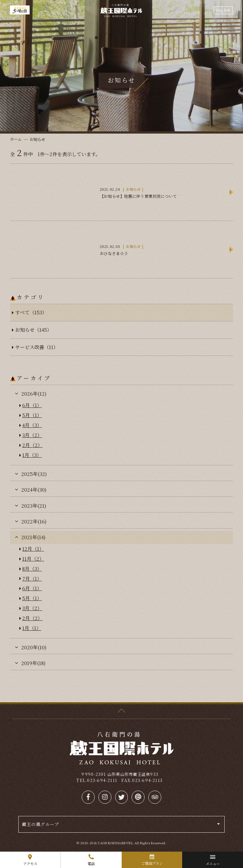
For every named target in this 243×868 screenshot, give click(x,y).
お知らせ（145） (33, 330)
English (223, 10)
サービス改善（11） (37, 347)
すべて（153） (31, 312)
